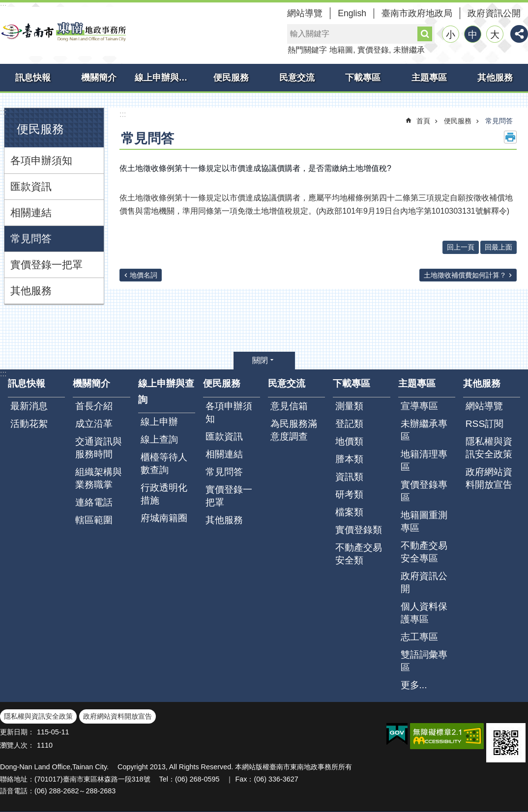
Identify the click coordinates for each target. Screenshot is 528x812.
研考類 (349, 494)
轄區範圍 (94, 520)
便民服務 (231, 78)
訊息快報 (33, 78)
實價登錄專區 (424, 491)
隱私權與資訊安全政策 (489, 448)
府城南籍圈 (164, 518)
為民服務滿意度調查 (294, 430)
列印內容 (510, 137)
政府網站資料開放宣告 (489, 478)
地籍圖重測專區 (424, 521)
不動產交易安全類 (359, 554)
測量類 (349, 406)
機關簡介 (99, 78)
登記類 (349, 424)
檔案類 (349, 512)
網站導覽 (305, 13)
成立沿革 (94, 424)
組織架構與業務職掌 (99, 478)
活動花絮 (29, 424)
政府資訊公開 (494, 13)
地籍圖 (341, 50)
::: (3, 112)
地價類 (349, 441)
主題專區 (429, 78)
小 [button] (451, 35)
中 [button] (473, 35)
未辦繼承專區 (424, 430)
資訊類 (349, 477)
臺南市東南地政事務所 (64, 31)
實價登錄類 (359, 530)
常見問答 (31, 238)
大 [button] (495, 35)
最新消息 (29, 406)
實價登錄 (373, 50)
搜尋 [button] (425, 34)
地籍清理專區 (424, 461)
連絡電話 (94, 502)
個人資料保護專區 (424, 613)
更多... (414, 685)
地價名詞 (144, 275)
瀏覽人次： (17, 745)
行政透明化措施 (164, 494)
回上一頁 (461, 247)
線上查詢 (159, 439)
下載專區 (363, 78)
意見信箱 (289, 406)
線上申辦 (159, 422)
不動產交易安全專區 (424, 552)
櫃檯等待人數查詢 (164, 463)
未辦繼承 (409, 50)
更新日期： (17, 732)
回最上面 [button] (499, 247)
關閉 (260, 360)
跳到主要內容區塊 (5, 5)
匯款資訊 (31, 186)
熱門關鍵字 (307, 50)
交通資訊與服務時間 (99, 448)
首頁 (423, 121)
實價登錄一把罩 (46, 265)
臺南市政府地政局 (417, 13)
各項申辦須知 (41, 160)
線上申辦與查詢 (166, 78)
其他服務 (495, 78)
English (352, 13)
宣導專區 (419, 406)
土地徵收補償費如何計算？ (465, 275)
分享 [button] (519, 34)
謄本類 (349, 459)
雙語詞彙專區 (424, 661)
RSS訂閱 (484, 424)
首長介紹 (94, 406)
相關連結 (31, 212)
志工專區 (419, 637)
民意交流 (297, 78)
